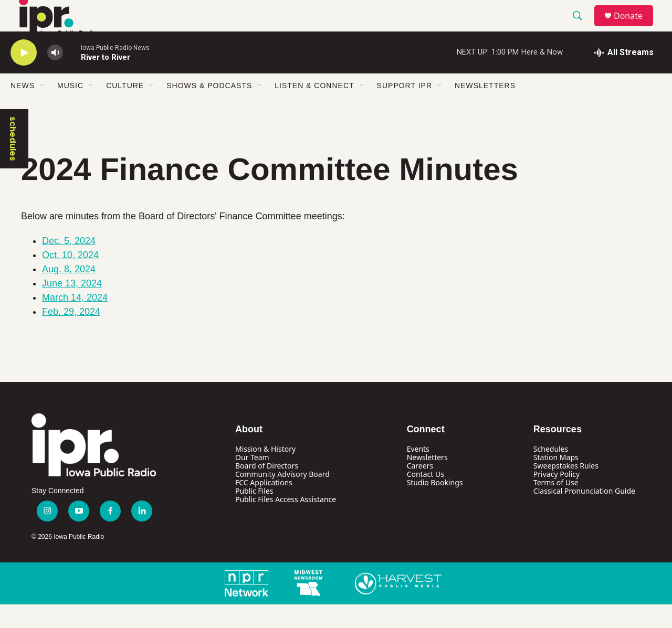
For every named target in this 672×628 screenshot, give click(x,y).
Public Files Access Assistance (286, 523)
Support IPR (405, 109)
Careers (420, 489)
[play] (24, 76)
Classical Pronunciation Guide (584, 514)
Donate (635, 28)
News (23, 109)
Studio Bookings (435, 506)
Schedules (551, 472)
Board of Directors (267, 489)
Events (418, 472)
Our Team (252, 481)
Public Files (254, 514)
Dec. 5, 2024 (69, 264)
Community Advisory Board (282, 498)
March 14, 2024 (75, 321)
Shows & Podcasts (209, 109)
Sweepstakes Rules (566, 489)
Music (70, 109)
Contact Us (426, 498)
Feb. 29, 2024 (71, 335)
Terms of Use (556, 506)
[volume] (55, 76)
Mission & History (265, 472)
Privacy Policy (556, 498)
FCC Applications (264, 506)
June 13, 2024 (72, 307)
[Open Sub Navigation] (43, 109)
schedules (13, 162)
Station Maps (556, 481)
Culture (125, 109)
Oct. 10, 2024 (70, 279)
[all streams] (624, 76)
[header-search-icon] (582, 28)
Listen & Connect (314, 109)
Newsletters (485, 109)
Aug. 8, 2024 (69, 293)
